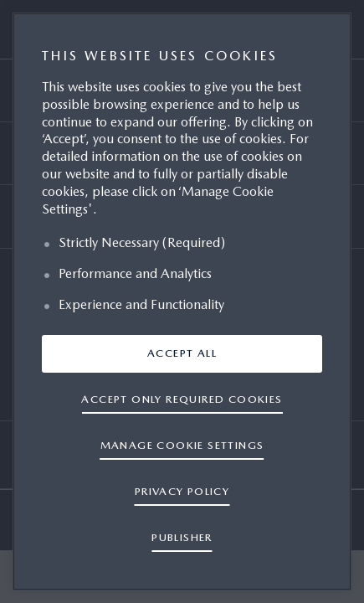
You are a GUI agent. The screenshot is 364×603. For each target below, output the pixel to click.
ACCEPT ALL (182, 353)
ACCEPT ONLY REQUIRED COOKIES (182, 399)
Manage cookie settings (182, 445)
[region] (182, 301)
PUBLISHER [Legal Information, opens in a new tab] (182, 537)
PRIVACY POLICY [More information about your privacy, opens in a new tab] (182, 491)
